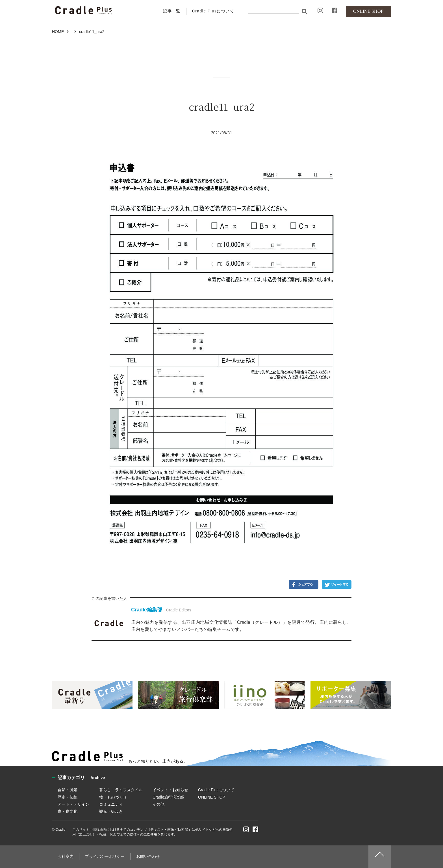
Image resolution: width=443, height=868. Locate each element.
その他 (158, 804)
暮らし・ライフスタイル (121, 790)
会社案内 (66, 856)
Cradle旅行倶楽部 (168, 797)
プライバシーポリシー (105, 856)
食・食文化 (68, 811)
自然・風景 (68, 790)
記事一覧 (172, 11)
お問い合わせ (148, 856)
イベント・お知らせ (170, 790)
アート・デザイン (73, 804)
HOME (58, 32)
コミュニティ (111, 804)
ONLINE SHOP (212, 797)
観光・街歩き (111, 811)
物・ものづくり (113, 797)
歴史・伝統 (68, 797)
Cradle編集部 (147, 610)
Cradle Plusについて (213, 11)
